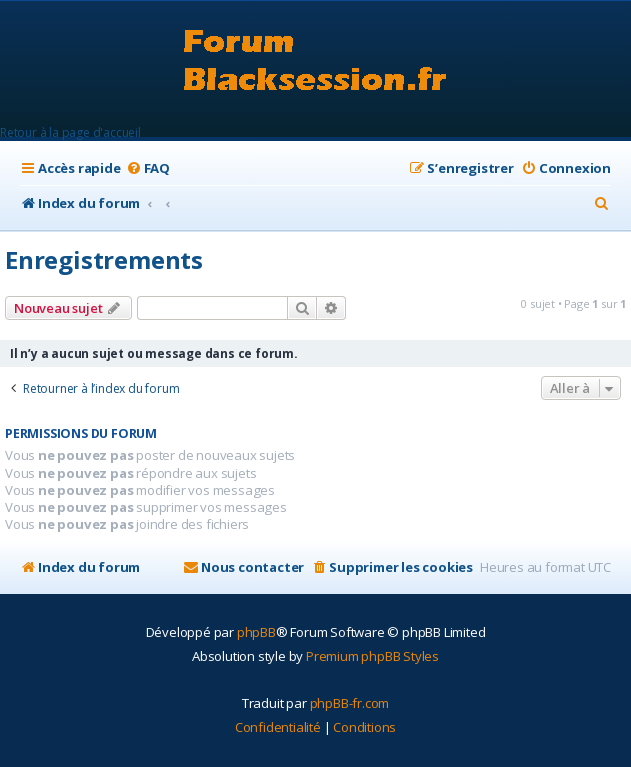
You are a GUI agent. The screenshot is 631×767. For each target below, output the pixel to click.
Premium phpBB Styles (372, 656)
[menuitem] (148, 168)
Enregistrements (104, 259)
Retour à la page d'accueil (70, 132)
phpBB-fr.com (350, 703)
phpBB (256, 632)
